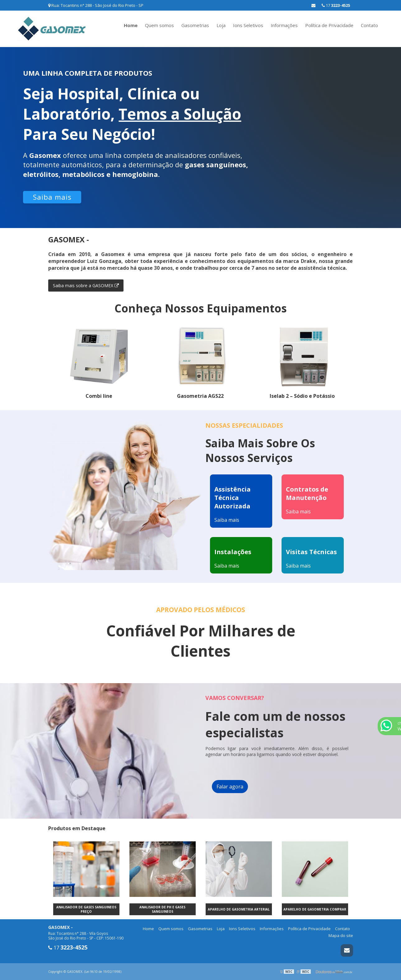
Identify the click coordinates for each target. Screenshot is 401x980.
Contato (369, 25)
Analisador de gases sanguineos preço (86, 909)
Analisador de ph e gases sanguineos (162, 909)
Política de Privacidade (329, 25)
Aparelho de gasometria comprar (315, 909)
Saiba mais (52, 197)
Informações (284, 25)
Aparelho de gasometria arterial (239, 909)
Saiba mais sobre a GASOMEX (86, 285)
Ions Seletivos (248, 25)
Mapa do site (341, 935)
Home (131, 25)
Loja (221, 25)
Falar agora (230, 787)
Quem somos (159, 25)
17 (336, 5)
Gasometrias (195, 25)
